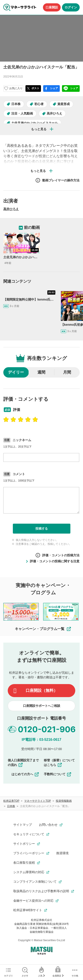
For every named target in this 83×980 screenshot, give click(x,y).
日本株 (16, 104)
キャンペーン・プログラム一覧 (43, 629)
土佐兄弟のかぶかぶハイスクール (35, 123)
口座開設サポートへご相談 (42, 706)
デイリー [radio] (16, 372)
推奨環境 (62, 853)
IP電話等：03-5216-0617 (41, 740)
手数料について (58, 774)
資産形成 (64, 104)
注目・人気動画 (22, 113)
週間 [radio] (41, 372)
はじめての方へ (25, 774)
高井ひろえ (54, 113)
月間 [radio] (67, 372)
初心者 (39, 104)
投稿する (42, 529)
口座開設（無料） (42, 690)
